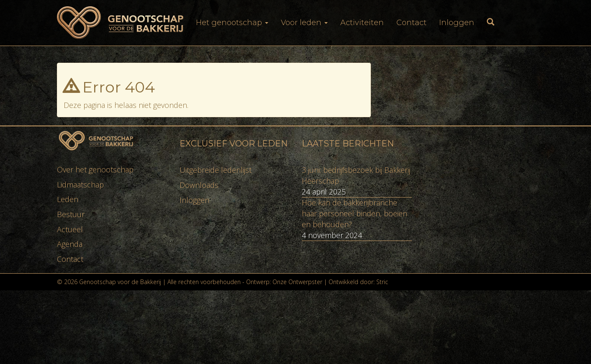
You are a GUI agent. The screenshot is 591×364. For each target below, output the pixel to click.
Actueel (70, 229)
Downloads (199, 185)
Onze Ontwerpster (297, 282)
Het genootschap (232, 23)
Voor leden (304, 23)
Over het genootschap (95, 169)
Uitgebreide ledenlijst (216, 170)
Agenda (70, 244)
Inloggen (457, 23)
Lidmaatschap (80, 185)
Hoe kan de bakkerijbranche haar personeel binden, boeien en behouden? (355, 213)
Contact (411, 23)
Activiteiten (362, 23)
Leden (68, 199)
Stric (382, 282)
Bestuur (71, 214)
